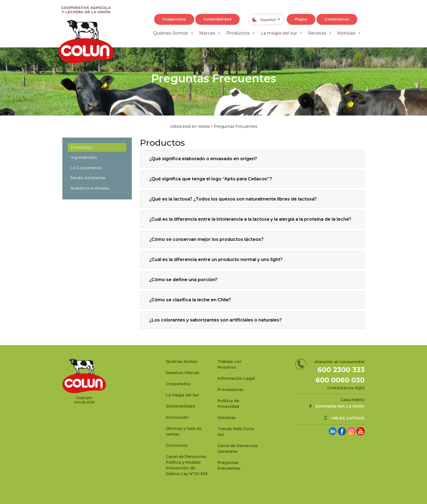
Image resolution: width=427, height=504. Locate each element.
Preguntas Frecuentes (229, 465)
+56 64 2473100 (348, 418)
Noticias (346, 33)
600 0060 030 (340, 380)
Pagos (301, 19)
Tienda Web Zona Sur (236, 432)
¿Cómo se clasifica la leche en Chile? (190, 300)
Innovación (177, 417)
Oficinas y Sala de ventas (184, 431)
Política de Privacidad (228, 404)
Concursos (177, 445)
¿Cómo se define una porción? (183, 280)
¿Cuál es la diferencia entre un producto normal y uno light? (216, 259)
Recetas (317, 33)
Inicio (204, 126)
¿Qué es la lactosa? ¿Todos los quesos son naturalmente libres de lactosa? (233, 199)
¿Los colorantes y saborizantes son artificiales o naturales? (216, 320)
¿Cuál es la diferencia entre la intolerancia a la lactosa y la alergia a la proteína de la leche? (250, 219)
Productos (238, 33)
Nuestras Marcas (183, 373)
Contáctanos (337, 19)
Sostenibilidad (217, 19)
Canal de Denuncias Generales (238, 449)
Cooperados (174, 19)
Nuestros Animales (90, 188)
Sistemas (227, 418)
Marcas (207, 33)
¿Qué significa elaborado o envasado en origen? (203, 159)
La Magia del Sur (182, 395)
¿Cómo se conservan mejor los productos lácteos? (206, 239)
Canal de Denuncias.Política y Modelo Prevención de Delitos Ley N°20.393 (187, 465)
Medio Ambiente (88, 178)
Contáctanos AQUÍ (346, 388)
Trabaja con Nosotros (230, 364)
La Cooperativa (86, 168)
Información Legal (236, 378)
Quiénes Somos (171, 33)
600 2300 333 (341, 370)
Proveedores (231, 390)
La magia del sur (279, 33)
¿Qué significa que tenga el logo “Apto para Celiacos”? (211, 179)
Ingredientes (84, 157)
